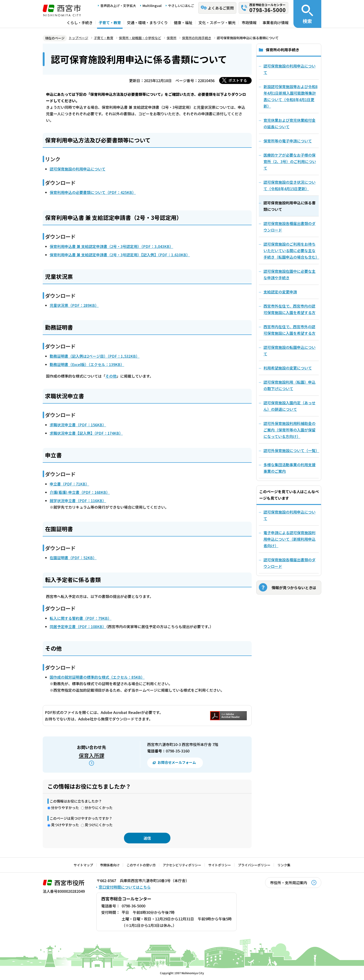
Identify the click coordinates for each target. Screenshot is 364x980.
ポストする (238, 80)
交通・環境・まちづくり (147, 22)
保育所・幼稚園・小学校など (140, 38)
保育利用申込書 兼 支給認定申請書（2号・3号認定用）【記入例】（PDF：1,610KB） (120, 255)
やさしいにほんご (181, 6)
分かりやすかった (65, 808)
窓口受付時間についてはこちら (125, 887)
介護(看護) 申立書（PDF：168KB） (80, 492)
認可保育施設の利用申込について (78, 169)
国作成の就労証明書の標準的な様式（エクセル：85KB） (97, 677)
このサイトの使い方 (141, 865)
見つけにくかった (99, 825)
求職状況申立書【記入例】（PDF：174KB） (86, 433)
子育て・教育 (110, 22)
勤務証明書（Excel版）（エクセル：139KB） (87, 364)
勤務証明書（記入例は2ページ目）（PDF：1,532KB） (95, 356)
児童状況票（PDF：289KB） (74, 305)
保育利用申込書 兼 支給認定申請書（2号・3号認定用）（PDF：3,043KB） (111, 246)
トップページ (78, 38)
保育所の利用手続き (197, 38)
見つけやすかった (65, 825)
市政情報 (249, 22)
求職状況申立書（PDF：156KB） (78, 425)
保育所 (172, 38)
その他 (111, 376)
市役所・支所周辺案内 (289, 883)
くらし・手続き (80, 22)
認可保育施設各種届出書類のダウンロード (289, 563)
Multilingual (152, 6)
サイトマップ (83, 865)
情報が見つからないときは (294, 588)
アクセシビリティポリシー (182, 865)
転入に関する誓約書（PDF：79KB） (81, 618)
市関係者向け (110, 865)
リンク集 (284, 865)
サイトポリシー (220, 865)
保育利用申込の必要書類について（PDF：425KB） (93, 192)
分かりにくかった (99, 808)
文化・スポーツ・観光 (217, 22)
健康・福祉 (183, 22)
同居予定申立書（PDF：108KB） (78, 627)
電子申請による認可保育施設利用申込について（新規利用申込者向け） (289, 539)
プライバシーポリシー (254, 865)
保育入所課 (91, 755)
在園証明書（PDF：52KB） (73, 558)
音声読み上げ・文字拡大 (118, 6)
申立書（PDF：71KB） (69, 484)
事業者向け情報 (276, 22)
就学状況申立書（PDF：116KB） (78, 501)
